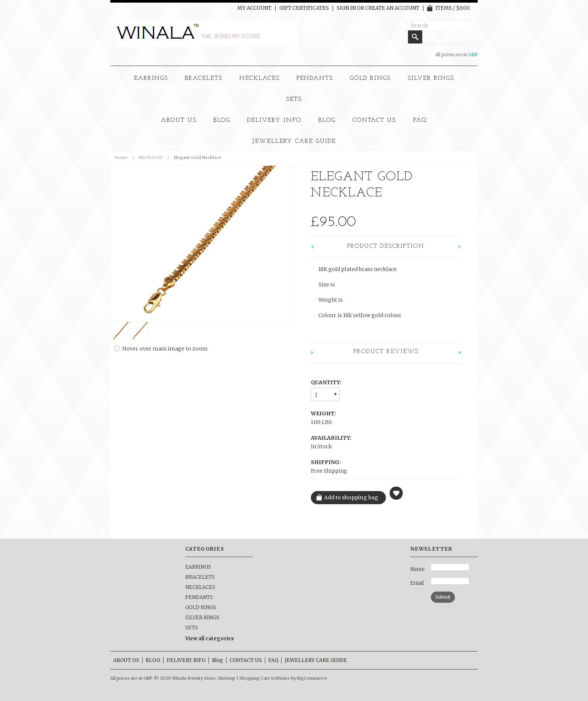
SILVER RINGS (431, 78)
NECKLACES (259, 78)
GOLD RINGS (370, 78)
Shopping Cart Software (265, 678)
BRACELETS (204, 78)
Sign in (346, 8)
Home (121, 157)
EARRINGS (151, 78)
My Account (254, 8)
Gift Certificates (304, 8)
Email (417, 583)
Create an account (392, 8)
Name (417, 569)
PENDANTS (315, 78)
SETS (294, 99)
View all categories (210, 639)
